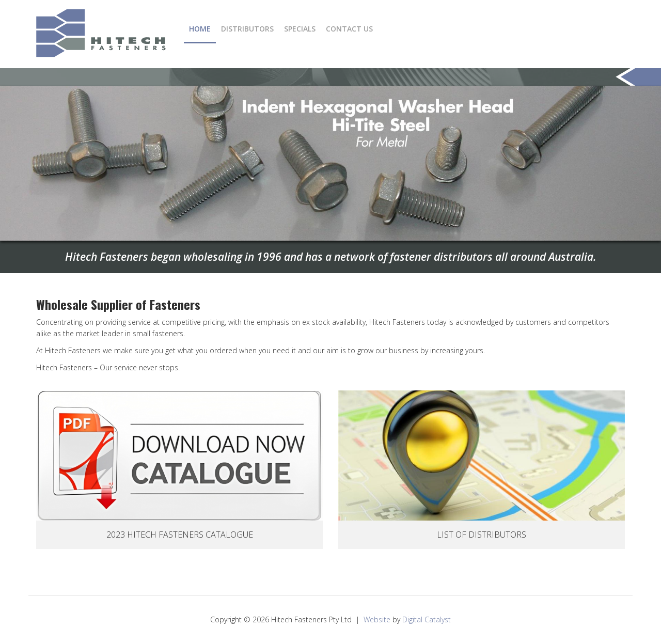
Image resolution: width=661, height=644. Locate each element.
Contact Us (349, 29)
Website (377, 619)
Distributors (247, 29)
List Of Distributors (482, 535)
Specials (300, 29)
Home (200, 29)
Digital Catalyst (427, 619)
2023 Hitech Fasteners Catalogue (180, 535)
